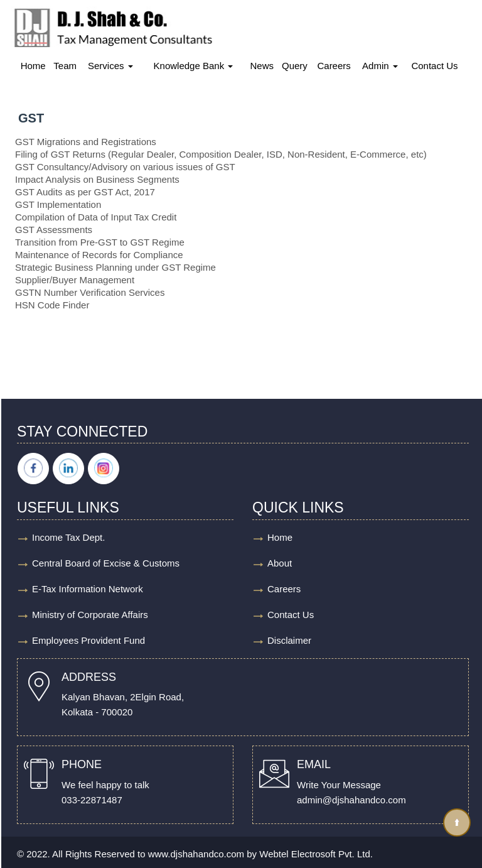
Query (295, 66)
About (280, 563)
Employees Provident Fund (88, 640)
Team (65, 66)
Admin (380, 66)
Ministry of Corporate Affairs (90, 615)
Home (33, 66)
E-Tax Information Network (88, 589)
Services (110, 66)
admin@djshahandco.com (351, 800)
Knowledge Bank (194, 66)
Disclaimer (289, 640)
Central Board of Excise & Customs (106, 563)
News (262, 66)
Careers (334, 66)
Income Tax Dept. (68, 537)
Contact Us (434, 66)
